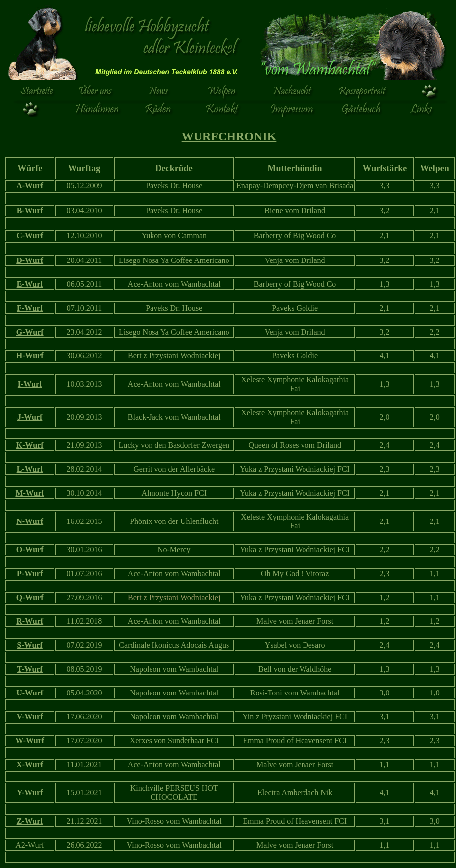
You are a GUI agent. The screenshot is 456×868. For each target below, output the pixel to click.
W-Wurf (30, 740)
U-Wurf (30, 693)
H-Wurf (30, 356)
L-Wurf (30, 469)
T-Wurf (30, 669)
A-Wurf (30, 186)
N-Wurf (30, 521)
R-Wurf (30, 621)
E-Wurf (30, 284)
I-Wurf (30, 384)
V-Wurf (30, 717)
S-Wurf (30, 645)
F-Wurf (30, 308)
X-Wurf (30, 764)
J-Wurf (30, 417)
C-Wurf (30, 235)
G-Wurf (30, 332)
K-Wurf (30, 445)
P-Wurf (30, 573)
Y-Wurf (30, 793)
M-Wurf (30, 493)
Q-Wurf (30, 597)
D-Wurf (30, 260)
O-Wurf (30, 550)
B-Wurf (30, 211)
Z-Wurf (30, 821)
